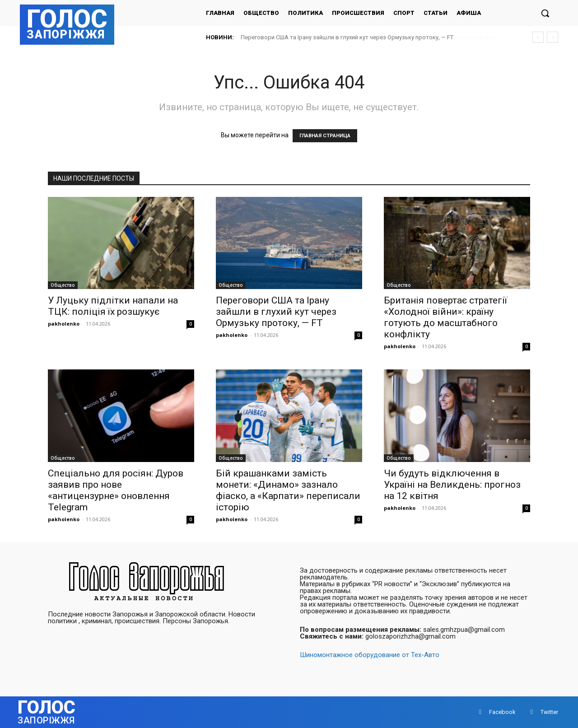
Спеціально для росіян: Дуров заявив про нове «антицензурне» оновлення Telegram (116, 490)
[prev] (538, 37)
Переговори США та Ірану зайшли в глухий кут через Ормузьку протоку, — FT (347, 37)
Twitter (549, 712)
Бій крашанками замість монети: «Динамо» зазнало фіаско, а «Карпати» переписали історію (288, 490)
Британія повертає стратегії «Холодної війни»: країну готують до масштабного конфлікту (445, 317)
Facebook (502, 712)
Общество (63, 285)
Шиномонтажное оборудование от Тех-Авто (370, 655)
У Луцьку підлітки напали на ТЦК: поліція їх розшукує (113, 306)
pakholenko (64, 324)
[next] (552, 37)
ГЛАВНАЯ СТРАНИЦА (325, 136)
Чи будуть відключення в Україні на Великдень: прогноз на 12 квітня (452, 485)
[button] (545, 13)
